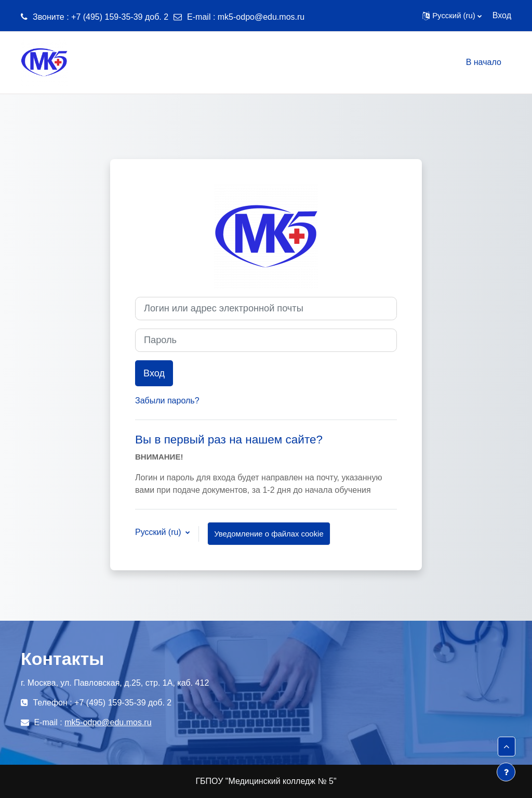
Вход (502, 15)
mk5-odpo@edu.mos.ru (261, 17)
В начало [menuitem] (484, 62)
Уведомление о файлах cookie (269, 534)
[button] (452, 16)
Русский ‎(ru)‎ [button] (159, 532)
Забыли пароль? (167, 401)
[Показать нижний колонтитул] (506, 772)
